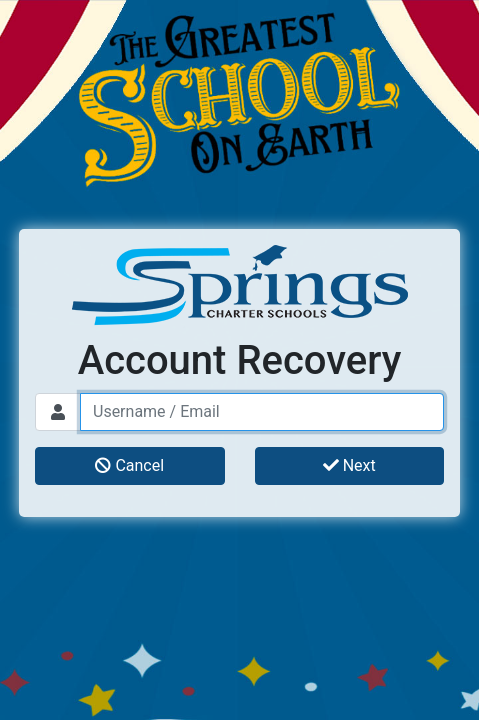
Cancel (129, 465)
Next (349, 465)
